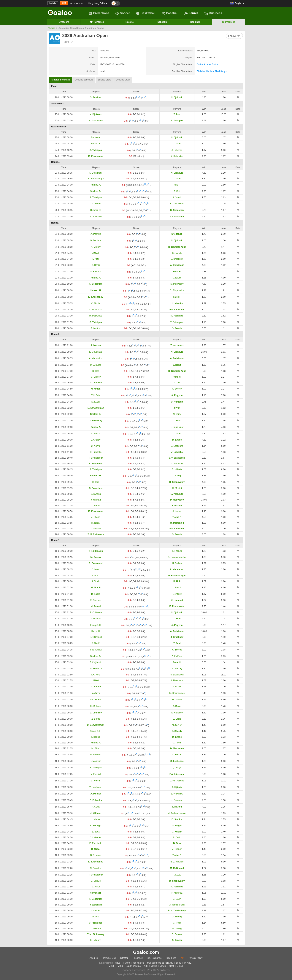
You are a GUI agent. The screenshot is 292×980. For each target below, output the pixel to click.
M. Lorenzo (96, 755)
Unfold (180, 966)
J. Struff (96, 643)
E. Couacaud (96, 352)
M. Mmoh (177, 253)
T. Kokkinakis (177, 345)
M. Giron (96, 748)
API (182, 958)
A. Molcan (96, 529)
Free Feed (171, 958)
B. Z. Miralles (177, 862)
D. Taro (96, 482)
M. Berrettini (96, 669)
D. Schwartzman (96, 408)
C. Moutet (177, 488)
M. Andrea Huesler (177, 813)
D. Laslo (177, 383)
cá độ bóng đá (134, 966)
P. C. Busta (96, 365)
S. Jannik (177, 197)
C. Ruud (177, 421)
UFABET (189, 963)
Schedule (162, 22)
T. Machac (96, 619)
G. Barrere (177, 934)
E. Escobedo (96, 843)
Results (130, 22)
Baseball (170, 13)
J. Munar (96, 819)
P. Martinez (177, 893)
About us (94, 958)
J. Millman (96, 500)
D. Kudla (96, 402)
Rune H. (177, 185)
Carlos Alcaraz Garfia (207, 64)
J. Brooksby (177, 259)
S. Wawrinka (177, 794)
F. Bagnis (96, 737)
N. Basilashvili (177, 675)
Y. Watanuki (177, 464)
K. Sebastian (177, 156)
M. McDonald (96, 316)
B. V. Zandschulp (177, 458)
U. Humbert (96, 272)
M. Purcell (96, 606)
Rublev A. (96, 137)
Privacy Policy (195, 958)
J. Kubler (177, 511)
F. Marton (96, 328)
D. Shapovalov (177, 290)
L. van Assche (177, 781)
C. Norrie (96, 303)
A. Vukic (96, 581)
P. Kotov (177, 875)
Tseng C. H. (96, 625)
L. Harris (96, 506)
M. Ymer (96, 887)
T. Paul (177, 114)
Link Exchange (154, 958)
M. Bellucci (96, 706)
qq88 (118, 963)
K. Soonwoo (177, 800)
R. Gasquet (96, 600)
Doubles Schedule (84, 80)
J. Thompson (177, 680)
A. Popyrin (96, 234)
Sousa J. (96, 576)
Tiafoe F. (177, 297)
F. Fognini (177, 551)
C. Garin (177, 899)
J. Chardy (96, 440)
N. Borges (177, 826)
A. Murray (96, 247)
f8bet (171, 966)
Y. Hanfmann (96, 787)
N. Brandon (96, 868)
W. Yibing (177, 929)
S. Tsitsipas (96, 97)
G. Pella (177, 923)
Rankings (195, 22)
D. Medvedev (177, 284)
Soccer (123, 13)
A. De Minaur (96, 173)
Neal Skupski (222, 71)
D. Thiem (177, 743)
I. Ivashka (96, 911)
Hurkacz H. (96, 210)
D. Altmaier (96, 855)
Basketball (146, 13)
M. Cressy (96, 377)
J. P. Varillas (96, 650)
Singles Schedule (61, 79)
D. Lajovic (96, 881)
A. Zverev (177, 389)
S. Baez (96, 832)
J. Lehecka (177, 150)
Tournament (228, 22)
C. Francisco (96, 310)
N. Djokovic (177, 97)
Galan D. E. (96, 731)
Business (213, 13)
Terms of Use (109, 958)
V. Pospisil (96, 774)
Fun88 (127, 963)
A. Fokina (96, 434)
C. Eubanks (96, 452)
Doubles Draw (123, 80)
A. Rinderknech (177, 905)
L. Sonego (177, 476)
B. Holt (96, 371)
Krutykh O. (177, 725)
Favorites (97, 22)
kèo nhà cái (138, 963)
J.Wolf (177, 191)
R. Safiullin (177, 594)
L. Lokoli (177, 588)
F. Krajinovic (96, 662)
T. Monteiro (96, 761)
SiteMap (124, 958)
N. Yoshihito (96, 217)
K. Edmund (96, 940)
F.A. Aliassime (177, 204)
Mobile (53, 3)
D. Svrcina (96, 494)
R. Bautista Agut (96, 179)
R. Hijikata (177, 469)
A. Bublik (177, 687)
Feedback (138, 958)
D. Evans (177, 278)
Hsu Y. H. (96, 631)
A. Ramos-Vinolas (177, 557)
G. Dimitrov (96, 240)
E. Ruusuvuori (177, 427)
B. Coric (177, 837)
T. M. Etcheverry (96, 534)
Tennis (191, 13)
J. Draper (177, 849)
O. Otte (96, 917)
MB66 (111, 966)
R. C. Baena (96, 612)
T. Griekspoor (177, 322)
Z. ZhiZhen (177, 656)
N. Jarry (177, 414)
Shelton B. (96, 144)
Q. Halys (177, 768)
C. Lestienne (177, 446)
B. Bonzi (96, 265)
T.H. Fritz (96, 395)
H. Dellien (177, 563)
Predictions (99, 13)
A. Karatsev (177, 713)
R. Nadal (96, 523)
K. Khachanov (96, 121)
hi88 (146, 966)
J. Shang (96, 517)
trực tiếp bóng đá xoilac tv (160, 963)
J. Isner (96, 569)
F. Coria (96, 807)
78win (154, 966)
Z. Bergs (96, 719)
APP (64, 3)
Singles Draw (104, 80)
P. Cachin (177, 700)
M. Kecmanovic (177, 693)
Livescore (64, 22)
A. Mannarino (96, 358)
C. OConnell (96, 637)
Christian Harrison (206, 71)
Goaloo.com (146, 952)
